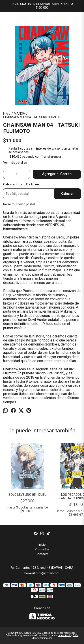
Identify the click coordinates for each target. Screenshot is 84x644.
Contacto (42, 554)
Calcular (67, 194)
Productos (42, 549)
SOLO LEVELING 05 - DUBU (27, 495)
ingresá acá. (65, 635)
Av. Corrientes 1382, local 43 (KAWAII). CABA (42, 568)
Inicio (42, 545)
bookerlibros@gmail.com (42, 573)
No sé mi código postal (19, 204)
